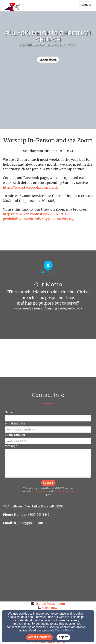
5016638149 (50, 608)
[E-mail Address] (48, 430)
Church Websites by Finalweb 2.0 (48, 642)
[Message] (48, 463)
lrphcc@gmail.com (50, 604)
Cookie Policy (64, 630)
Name (9, 412)
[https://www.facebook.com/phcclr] (31, 188)
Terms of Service (63, 491)
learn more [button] (48, 59)
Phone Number (15, 435)
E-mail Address (15, 424)
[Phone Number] (48, 441)
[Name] (48, 418)
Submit (48, 483)
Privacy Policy (40, 491)
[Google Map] (48, 555)
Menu (87, 5)
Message (11, 446)
